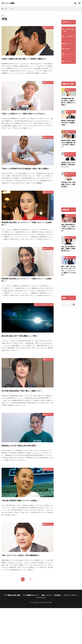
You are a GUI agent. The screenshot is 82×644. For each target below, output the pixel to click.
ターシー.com (8, 3)
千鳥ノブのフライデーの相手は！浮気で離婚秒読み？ (26, 589)
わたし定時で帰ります (70, 179)
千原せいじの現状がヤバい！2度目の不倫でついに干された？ (27, 119)
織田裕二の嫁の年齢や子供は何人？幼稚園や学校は (68, 127)
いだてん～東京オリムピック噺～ (41, 322)
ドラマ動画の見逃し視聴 (68, 30)
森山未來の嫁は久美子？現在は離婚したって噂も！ (26, 354)
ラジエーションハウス (70, 159)
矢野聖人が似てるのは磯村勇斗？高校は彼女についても (68, 170)
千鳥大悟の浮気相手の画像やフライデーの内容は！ (26, 530)
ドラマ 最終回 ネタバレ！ (68, 38)
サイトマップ (69, 64)
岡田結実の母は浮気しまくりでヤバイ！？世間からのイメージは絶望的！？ (26, 237)
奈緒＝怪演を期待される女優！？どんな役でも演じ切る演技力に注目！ (68, 234)
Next (30, 615)
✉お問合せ (68, 51)
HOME (5, 9)
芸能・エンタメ (47, 28)
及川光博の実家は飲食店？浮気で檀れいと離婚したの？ (28, 413)
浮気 (12, 9)
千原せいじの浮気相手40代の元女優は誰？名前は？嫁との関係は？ (26, 178)
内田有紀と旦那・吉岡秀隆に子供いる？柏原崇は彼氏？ (68, 190)
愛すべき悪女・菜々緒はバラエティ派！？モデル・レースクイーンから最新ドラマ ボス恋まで (68, 278)
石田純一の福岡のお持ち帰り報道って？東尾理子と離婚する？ (26, 60)
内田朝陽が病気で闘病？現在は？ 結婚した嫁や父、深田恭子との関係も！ (68, 105)
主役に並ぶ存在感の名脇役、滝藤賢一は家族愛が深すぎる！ (68, 255)
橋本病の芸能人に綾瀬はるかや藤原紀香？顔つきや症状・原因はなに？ (68, 148)
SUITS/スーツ (72, 115)
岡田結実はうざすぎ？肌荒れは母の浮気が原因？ (26, 471)
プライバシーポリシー (68, 57)
